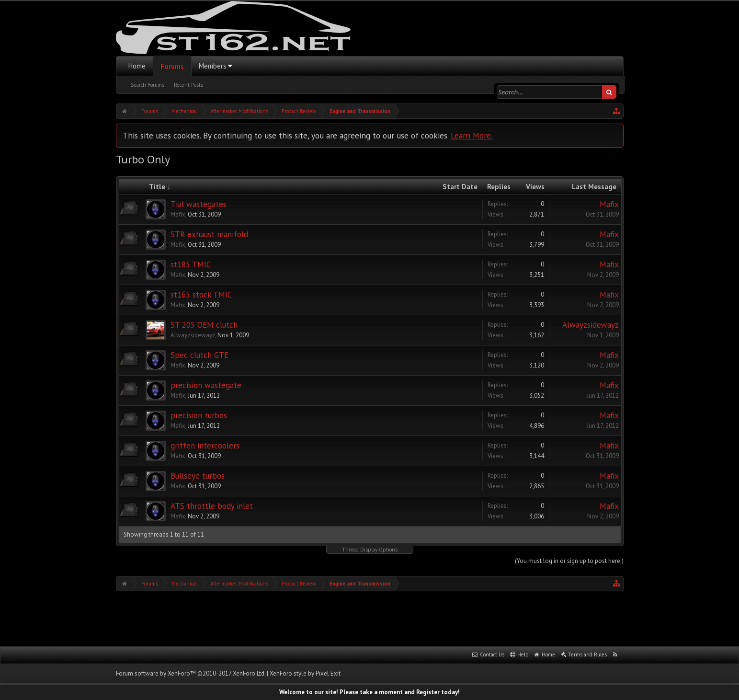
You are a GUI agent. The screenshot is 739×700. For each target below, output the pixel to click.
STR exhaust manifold (209, 234)
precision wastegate (206, 385)
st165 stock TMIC (201, 295)
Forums (172, 66)
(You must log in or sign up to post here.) (569, 561)
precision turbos (199, 415)
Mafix (178, 214)
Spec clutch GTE (199, 355)
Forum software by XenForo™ (191, 673)
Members (213, 66)
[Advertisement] (370, 618)
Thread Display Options (370, 550)
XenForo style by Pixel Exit (305, 673)
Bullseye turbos (198, 476)
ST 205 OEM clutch (204, 325)
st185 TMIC (191, 264)
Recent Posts (188, 85)
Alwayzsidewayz (193, 335)
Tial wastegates (199, 204)
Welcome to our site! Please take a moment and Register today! (369, 692)
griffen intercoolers (205, 446)
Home (137, 66)
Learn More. (472, 135)
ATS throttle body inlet (212, 506)
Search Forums (148, 85)
